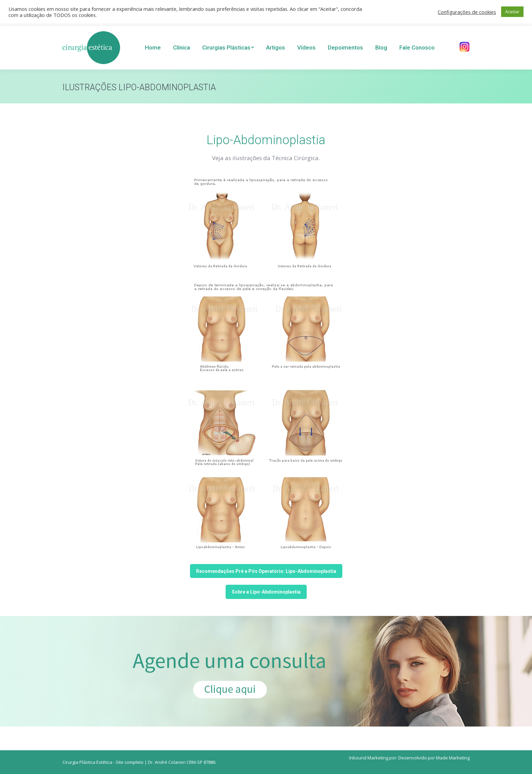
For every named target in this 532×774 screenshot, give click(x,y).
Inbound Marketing (369, 758)
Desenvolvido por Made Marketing (434, 758)
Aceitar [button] (512, 12)
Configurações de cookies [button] (467, 12)
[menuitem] (153, 47)
